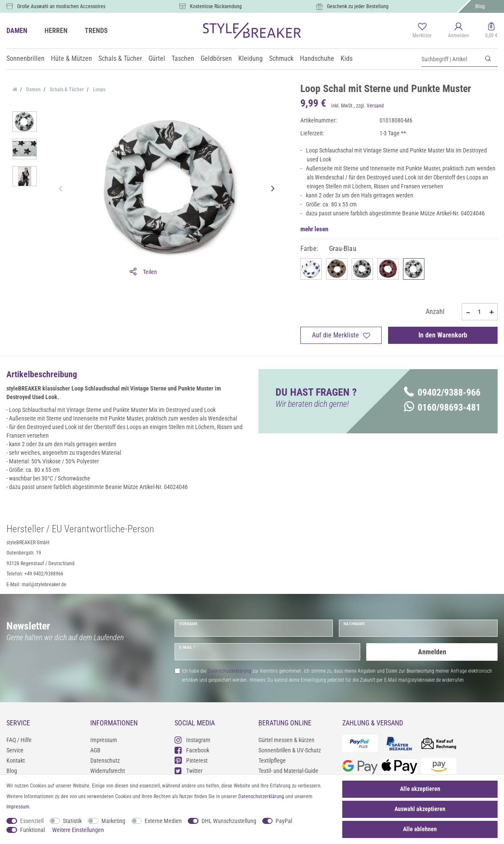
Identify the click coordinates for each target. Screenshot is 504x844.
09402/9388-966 (442, 392)
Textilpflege (272, 760)
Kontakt (16, 760)
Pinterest (191, 760)
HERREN (56, 31)
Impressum (104, 740)
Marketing (113, 821)
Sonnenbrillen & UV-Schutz (290, 750)
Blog (480, 6)
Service (15, 750)
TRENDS (96, 31)
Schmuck (281, 58)
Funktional (33, 830)
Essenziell (32, 821)
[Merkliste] (422, 31)
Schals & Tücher (120, 58)
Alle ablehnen (420, 829)
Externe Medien (163, 821)
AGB (95, 750)
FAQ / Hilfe (19, 740)
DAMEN (17, 31)
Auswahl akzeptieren (420, 809)
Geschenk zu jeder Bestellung (358, 6)
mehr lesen (314, 229)
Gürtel (157, 58)
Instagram (193, 740)
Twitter (188, 771)
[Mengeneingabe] (480, 312)
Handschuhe (317, 58)
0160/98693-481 (442, 407)
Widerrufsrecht (108, 771)
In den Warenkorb (443, 335)
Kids (347, 58)
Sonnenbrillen (25, 58)
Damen (33, 89)
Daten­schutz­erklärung (261, 796)
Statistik (72, 821)
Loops (98, 89)
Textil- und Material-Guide (288, 771)
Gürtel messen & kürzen (286, 740)
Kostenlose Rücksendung (216, 6)
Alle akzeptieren (420, 789)
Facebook (192, 750)
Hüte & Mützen (71, 58)
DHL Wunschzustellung (229, 821)
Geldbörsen (216, 58)
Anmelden (432, 652)
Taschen (183, 58)
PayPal (284, 821)
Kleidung (251, 58)
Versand (375, 106)
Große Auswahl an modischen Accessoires (61, 6)
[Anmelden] (458, 31)
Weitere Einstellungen (78, 830)
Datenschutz (105, 760)
